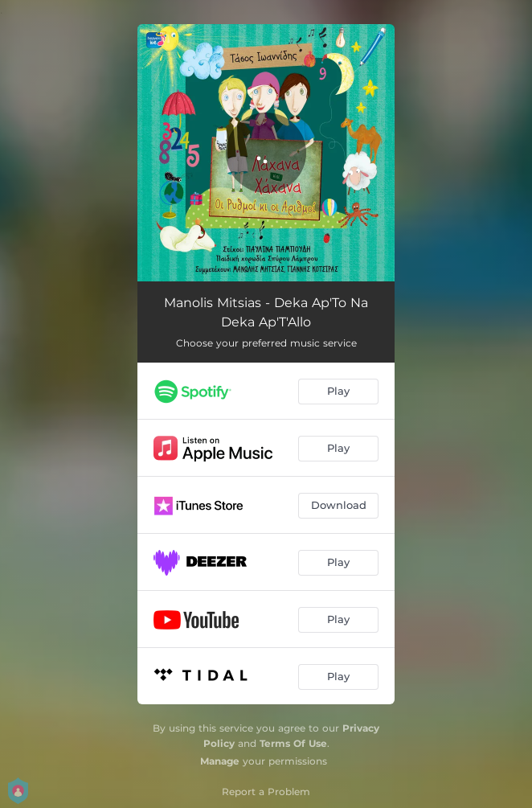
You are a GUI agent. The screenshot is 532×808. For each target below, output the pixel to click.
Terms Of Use (293, 743)
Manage (220, 761)
